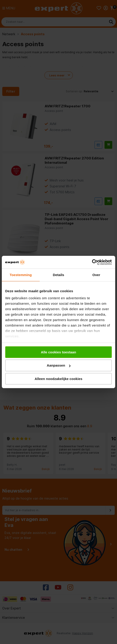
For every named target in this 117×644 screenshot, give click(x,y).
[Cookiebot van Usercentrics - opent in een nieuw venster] (92, 262)
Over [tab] (96, 275)
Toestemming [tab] (21, 275)
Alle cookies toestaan (58, 352)
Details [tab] (58, 275)
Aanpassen (59, 365)
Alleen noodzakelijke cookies (58, 379)
